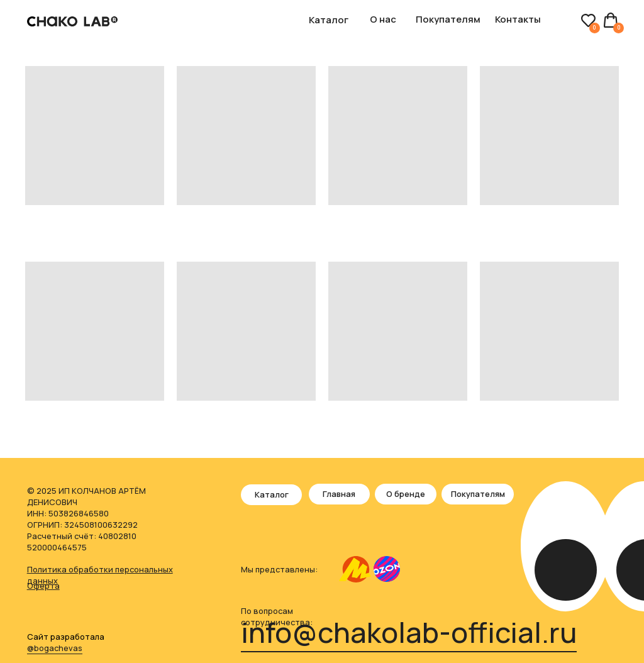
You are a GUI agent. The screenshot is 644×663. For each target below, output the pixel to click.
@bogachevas (55, 648)
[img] (355, 570)
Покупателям (448, 19)
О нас (383, 19)
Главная (339, 494)
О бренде (406, 494)
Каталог (329, 19)
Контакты (518, 19)
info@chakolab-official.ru (409, 632)
